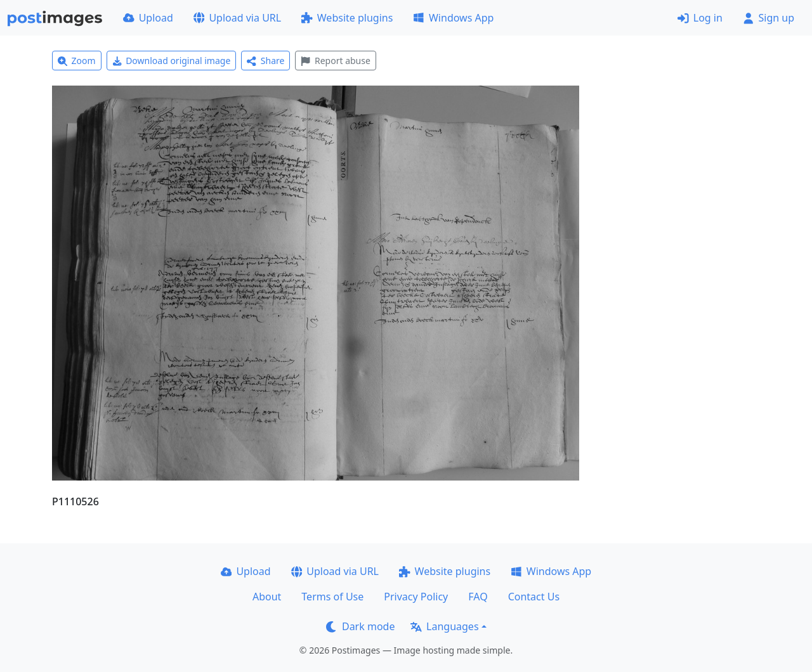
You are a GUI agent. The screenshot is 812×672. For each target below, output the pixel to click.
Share (265, 61)
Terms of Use (332, 597)
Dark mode (360, 626)
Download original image (172, 61)
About (267, 597)
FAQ (478, 597)
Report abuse (335, 61)
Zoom (77, 61)
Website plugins (347, 18)
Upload (148, 18)
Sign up (769, 18)
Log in (700, 18)
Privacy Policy (416, 597)
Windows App (453, 18)
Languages (444, 626)
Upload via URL (237, 18)
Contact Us (534, 597)
